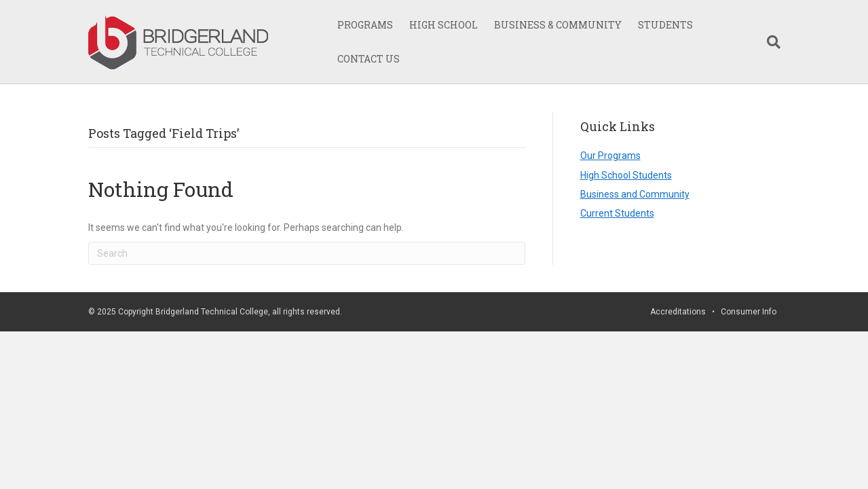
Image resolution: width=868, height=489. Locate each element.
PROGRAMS (365, 25)
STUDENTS (665, 25)
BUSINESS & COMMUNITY (558, 25)
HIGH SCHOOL (444, 25)
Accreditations (678, 312)
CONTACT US (369, 59)
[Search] (770, 42)
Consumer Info (749, 312)
